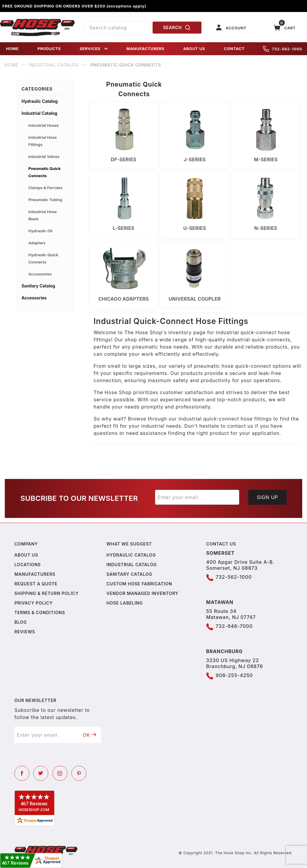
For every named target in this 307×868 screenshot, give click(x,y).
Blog (21, 622)
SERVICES (94, 49)
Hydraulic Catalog (40, 101)
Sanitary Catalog (38, 286)
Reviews (25, 632)
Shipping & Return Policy (46, 593)
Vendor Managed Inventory (142, 593)
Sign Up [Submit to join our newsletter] (268, 497)
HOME (12, 49)
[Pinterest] (79, 773)
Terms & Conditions (40, 612)
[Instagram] (60, 773)
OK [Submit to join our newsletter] (90, 735)
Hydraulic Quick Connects (43, 258)
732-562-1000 (283, 49)
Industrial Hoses (44, 125)
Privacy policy (34, 603)
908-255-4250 (234, 675)
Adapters (37, 243)
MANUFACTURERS (146, 49)
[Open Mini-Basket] (285, 28)
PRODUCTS (49, 49)
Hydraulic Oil (40, 231)
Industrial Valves (44, 156)
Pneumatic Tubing (45, 200)
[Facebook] (22, 773)
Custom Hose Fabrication (139, 584)
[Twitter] (41, 773)
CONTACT (234, 49)
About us (26, 555)
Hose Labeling (125, 603)
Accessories (40, 274)
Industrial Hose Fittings (43, 141)
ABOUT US (194, 49)
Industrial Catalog (39, 113)
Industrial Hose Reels (43, 215)
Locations (28, 565)
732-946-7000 (234, 626)
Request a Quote (36, 584)
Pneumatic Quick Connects (45, 172)
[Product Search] (116, 28)
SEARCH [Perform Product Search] (177, 28)
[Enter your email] (197, 497)
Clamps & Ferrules (46, 188)
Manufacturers (35, 574)
